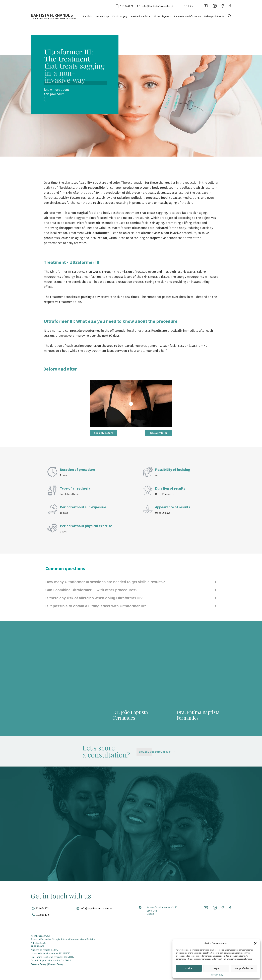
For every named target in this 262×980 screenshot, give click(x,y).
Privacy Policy (217, 975)
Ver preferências (244, 968)
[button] (255, 943)
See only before (104, 433)
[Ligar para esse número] (125, 6)
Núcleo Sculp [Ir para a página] (102, 16)
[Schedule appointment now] (158, 752)
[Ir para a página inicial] (54, 16)
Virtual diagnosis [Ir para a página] (162, 16)
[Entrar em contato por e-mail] (155, 6)
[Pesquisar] (230, 16)
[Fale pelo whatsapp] (40, 908)
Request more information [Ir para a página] (187, 16)
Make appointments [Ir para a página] (214, 16)
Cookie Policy (56, 964)
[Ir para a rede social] (206, 6)
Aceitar (189, 968)
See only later (159, 433)
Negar (216, 968)
